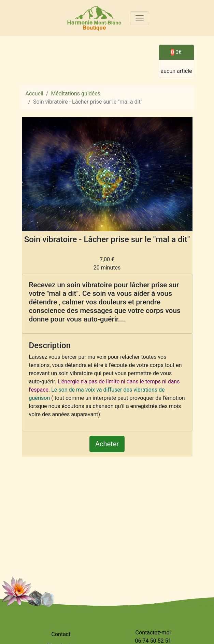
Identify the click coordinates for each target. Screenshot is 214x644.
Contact (61, 634)
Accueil (34, 94)
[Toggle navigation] (140, 18)
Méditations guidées (76, 94)
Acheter (107, 444)
